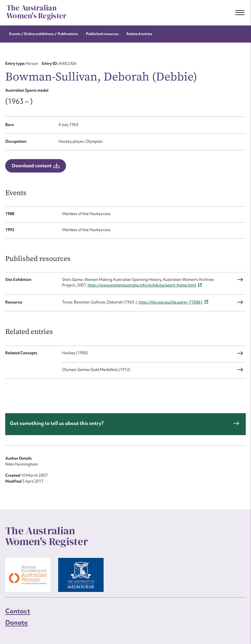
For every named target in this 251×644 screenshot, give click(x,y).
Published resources (102, 34)
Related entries (139, 34)
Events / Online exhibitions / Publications (44, 34)
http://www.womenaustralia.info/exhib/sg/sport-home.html (142, 285)
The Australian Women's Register (36, 12)
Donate (17, 622)
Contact (18, 611)
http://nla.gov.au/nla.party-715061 (171, 302)
